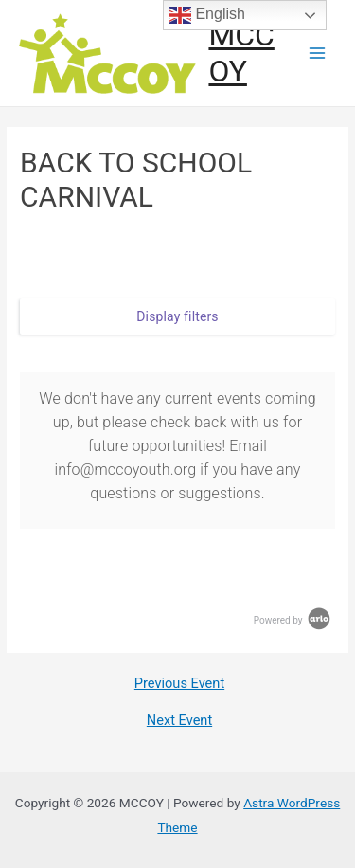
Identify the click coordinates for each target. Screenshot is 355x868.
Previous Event (179, 684)
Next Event (179, 721)
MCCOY (241, 53)
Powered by (293, 620)
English (207, 15)
